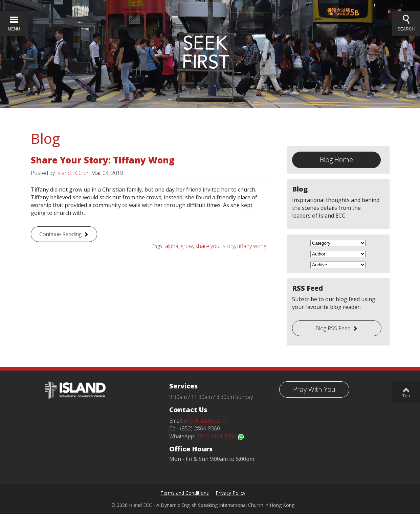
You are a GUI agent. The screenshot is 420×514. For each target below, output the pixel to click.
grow (187, 246)
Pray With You (314, 389)
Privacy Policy (230, 493)
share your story (215, 246)
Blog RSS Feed (333, 328)
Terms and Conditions (185, 493)
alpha (172, 246)
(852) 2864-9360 (220, 436)
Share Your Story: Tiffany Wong (103, 160)
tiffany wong (252, 246)
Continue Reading (60, 234)
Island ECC (69, 173)
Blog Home (336, 160)
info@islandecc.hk (206, 421)
